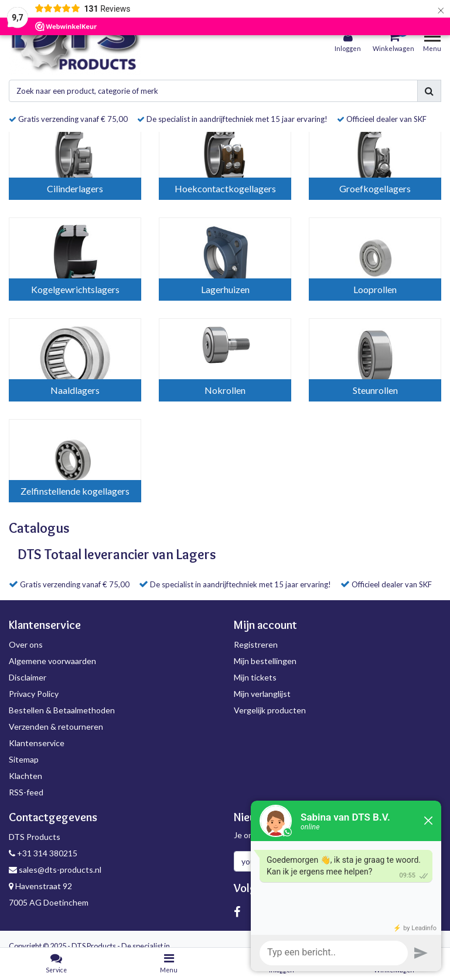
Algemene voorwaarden (52, 661)
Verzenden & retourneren (56, 727)
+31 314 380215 (43, 853)
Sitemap (24, 759)
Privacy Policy (34, 694)
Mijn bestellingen (265, 661)
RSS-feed (26, 792)
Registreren (256, 644)
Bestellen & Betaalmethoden (62, 710)
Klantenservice (37, 743)
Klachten (25, 776)
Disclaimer (28, 677)
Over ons (26, 644)
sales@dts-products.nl (55, 870)
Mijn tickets (255, 677)
